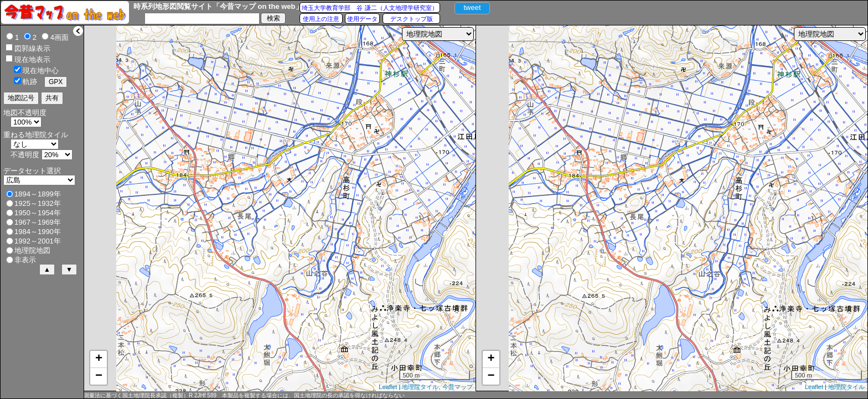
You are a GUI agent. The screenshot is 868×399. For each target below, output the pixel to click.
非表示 (25, 260)
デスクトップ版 (412, 19)
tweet (472, 7)
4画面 (60, 37)
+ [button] (99, 359)
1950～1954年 (38, 213)
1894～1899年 (38, 194)
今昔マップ (458, 387)
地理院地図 (32, 250)
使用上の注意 (321, 19)
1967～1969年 (38, 222)
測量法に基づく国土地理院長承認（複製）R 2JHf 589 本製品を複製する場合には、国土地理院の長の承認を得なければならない (244, 395)
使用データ (362, 19)
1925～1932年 (38, 203)
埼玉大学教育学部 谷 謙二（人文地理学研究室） (370, 8)
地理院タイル (420, 387)
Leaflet (388, 387)
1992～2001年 (38, 241)
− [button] (99, 376)
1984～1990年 (38, 232)
